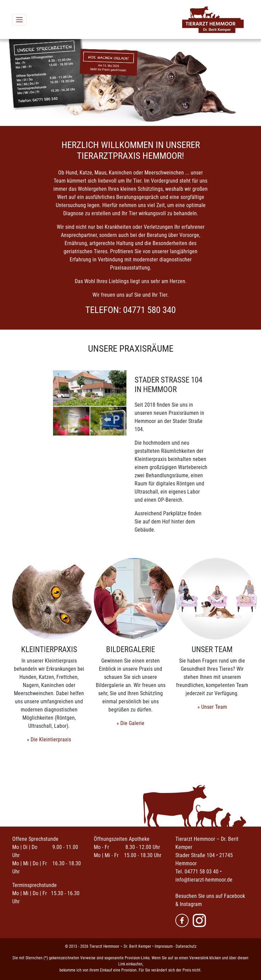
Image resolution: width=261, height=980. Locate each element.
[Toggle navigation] (19, 20)
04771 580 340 (149, 310)
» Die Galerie (130, 723)
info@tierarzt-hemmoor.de (204, 880)
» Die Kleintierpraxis (49, 739)
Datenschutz (186, 946)
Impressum (164, 946)
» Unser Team (212, 707)
